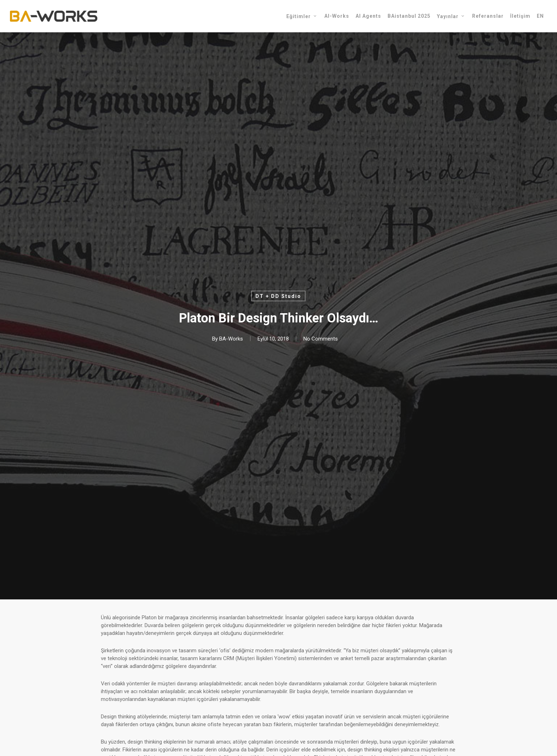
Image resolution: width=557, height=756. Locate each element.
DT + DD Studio (278, 296)
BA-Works (231, 339)
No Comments (321, 339)
